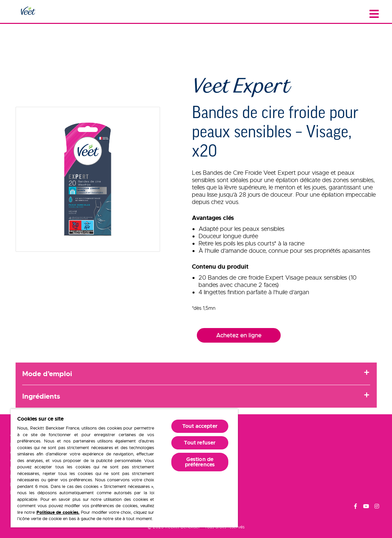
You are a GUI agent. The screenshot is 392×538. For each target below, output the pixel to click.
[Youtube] (366, 507)
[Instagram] (377, 507)
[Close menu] (374, 14)
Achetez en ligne (239, 335)
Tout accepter (200, 426)
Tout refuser (200, 443)
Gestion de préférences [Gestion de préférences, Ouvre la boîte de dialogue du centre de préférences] (200, 462)
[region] (124, 468)
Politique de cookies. (58, 512)
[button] (88, 179)
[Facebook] (356, 507)
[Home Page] (28, 11)
